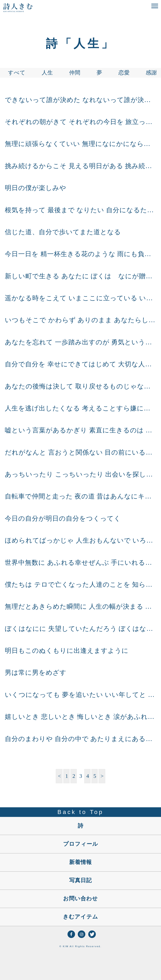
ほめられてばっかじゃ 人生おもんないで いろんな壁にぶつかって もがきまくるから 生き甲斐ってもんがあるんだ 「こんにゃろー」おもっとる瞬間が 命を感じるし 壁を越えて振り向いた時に (80, 540)
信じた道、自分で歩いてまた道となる (63, 232)
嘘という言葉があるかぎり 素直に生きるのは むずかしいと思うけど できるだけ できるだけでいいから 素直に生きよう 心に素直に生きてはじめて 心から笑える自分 (80, 430)
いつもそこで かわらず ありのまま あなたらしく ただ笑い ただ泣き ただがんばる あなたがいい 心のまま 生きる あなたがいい (80, 320)
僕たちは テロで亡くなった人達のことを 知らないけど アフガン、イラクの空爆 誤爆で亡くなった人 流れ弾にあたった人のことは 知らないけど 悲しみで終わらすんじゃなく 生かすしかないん (80, 585)
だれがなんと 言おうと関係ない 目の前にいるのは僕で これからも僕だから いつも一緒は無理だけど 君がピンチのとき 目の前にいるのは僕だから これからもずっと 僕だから (80, 452)
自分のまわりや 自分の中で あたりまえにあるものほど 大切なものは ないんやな (80, 739)
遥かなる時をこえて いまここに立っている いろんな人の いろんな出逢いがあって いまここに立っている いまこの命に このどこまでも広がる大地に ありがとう (80, 298)
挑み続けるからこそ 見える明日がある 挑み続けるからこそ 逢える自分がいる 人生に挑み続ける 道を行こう (80, 166)
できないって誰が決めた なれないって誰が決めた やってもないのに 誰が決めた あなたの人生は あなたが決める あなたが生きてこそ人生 (80, 100)
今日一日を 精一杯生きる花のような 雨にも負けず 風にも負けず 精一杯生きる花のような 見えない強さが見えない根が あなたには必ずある (80, 254)
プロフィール (81, 844)
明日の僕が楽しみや (36, 188)
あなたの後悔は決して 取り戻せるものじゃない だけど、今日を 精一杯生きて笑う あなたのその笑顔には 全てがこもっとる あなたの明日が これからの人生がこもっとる (80, 386)
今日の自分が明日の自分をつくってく (63, 519)
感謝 (151, 73)
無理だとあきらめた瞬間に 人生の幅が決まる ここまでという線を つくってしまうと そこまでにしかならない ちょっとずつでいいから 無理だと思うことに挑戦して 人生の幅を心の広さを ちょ (80, 607)
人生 (47, 73)
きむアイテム (80, 917)
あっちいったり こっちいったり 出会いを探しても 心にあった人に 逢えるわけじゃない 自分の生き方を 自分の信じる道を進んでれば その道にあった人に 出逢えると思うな (80, 474)
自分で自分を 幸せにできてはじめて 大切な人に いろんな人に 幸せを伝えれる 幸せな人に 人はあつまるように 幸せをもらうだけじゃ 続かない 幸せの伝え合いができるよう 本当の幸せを (80, 364)
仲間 (75, 73)
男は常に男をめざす (36, 673)
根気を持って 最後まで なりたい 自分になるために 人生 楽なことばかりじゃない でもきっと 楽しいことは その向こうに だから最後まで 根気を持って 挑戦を (80, 210)
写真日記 (80, 880)
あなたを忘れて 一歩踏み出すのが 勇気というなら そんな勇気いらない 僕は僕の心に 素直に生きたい (80, 342)
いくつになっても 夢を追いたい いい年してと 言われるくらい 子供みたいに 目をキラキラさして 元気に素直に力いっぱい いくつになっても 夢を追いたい (80, 695)
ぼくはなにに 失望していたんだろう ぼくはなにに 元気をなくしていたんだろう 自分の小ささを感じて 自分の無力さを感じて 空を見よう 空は (80, 629)
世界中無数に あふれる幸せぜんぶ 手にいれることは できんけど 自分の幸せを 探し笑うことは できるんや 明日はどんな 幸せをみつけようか (80, 563)
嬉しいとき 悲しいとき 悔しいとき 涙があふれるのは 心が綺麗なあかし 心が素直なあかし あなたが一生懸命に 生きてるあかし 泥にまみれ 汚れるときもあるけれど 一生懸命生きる (80, 717)
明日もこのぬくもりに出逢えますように (67, 651)
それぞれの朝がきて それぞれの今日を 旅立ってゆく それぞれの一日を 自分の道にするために (80, 122)
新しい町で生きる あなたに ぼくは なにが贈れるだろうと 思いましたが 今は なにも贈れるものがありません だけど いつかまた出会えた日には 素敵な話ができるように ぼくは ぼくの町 (80, 276)
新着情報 (80, 862)
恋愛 (124, 73)
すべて (17, 73)
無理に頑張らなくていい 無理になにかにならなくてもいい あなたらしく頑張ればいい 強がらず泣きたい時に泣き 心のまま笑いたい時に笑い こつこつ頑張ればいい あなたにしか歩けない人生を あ (80, 144)
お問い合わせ (80, 899)
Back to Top (80, 812)
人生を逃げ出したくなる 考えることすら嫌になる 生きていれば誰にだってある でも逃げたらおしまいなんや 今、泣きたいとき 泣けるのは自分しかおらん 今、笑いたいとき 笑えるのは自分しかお (80, 408)
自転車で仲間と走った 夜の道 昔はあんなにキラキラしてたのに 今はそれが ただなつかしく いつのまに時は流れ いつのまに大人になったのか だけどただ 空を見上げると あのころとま (80, 496)
